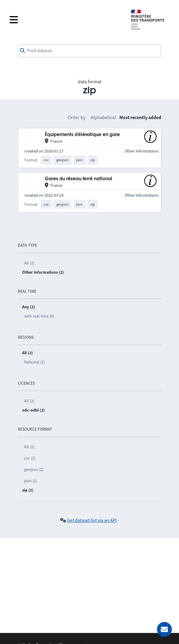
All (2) (29, 263)
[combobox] (89, 51)
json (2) (31, 481)
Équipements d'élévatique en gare (82, 135)
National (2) (34, 362)
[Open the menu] (66, 20)
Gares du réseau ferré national (78, 179)
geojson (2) (34, 469)
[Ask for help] (164, 629)
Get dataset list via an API (92, 520)
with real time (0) (39, 316)
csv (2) (30, 458)
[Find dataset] (89, 51)
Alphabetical (103, 117)
